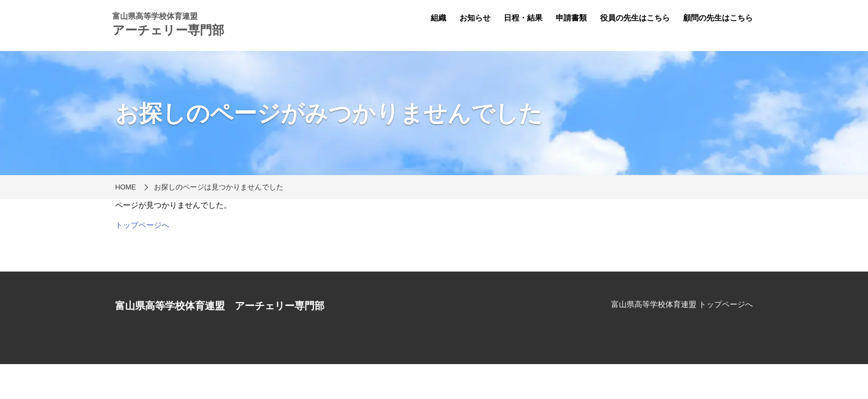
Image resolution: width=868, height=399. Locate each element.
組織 (438, 18)
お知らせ (475, 18)
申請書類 (571, 18)
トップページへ (142, 225)
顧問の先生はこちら (718, 18)
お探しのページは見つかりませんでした (219, 187)
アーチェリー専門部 (168, 30)
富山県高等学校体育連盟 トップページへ (682, 304)
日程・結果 (523, 18)
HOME (126, 187)
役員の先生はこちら (635, 18)
